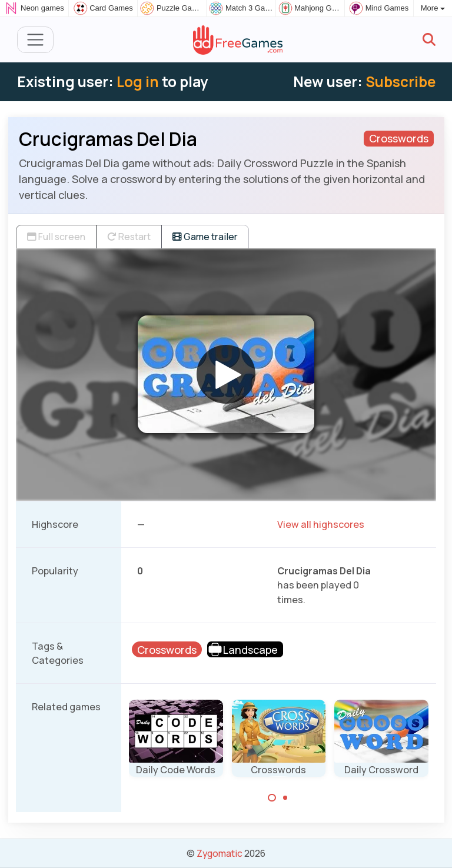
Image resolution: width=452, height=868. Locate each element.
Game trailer (205, 237)
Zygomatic (220, 853)
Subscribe (401, 82)
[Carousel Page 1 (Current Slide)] (272, 798)
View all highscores (321, 524)
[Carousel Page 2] (285, 798)
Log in (138, 82)
